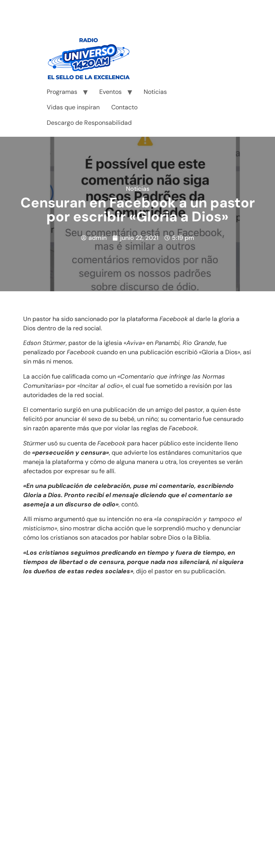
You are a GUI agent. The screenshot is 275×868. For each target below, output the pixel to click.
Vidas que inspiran (73, 107)
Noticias (155, 92)
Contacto (124, 107)
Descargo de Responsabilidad (89, 123)
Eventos (110, 92)
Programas (62, 92)
